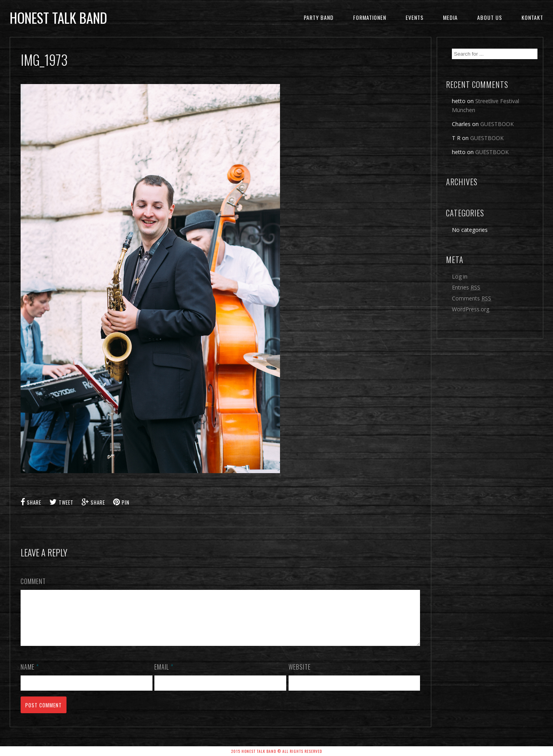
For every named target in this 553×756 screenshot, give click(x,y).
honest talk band (58, 18)
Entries (466, 287)
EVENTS (415, 17)
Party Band (319, 17)
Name (30, 676)
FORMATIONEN (370, 17)
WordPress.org (471, 309)
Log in (460, 276)
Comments (472, 298)
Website (300, 676)
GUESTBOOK (497, 124)
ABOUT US (490, 17)
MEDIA (450, 17)
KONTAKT (532, 17)
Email (164, 676)
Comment (33, 581)
